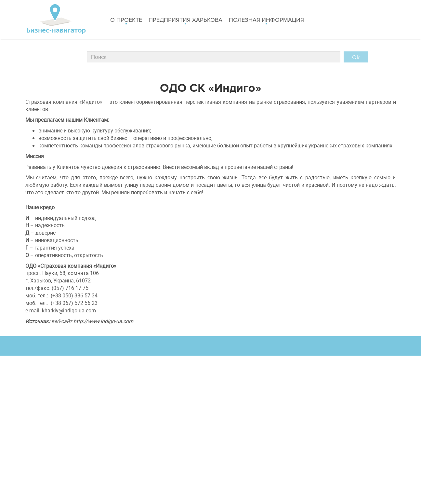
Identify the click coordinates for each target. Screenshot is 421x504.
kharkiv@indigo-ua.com (69, 310)
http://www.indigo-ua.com (103, 321)
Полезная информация (266, 20)
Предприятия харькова (185, 20)
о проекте (126, 20)
